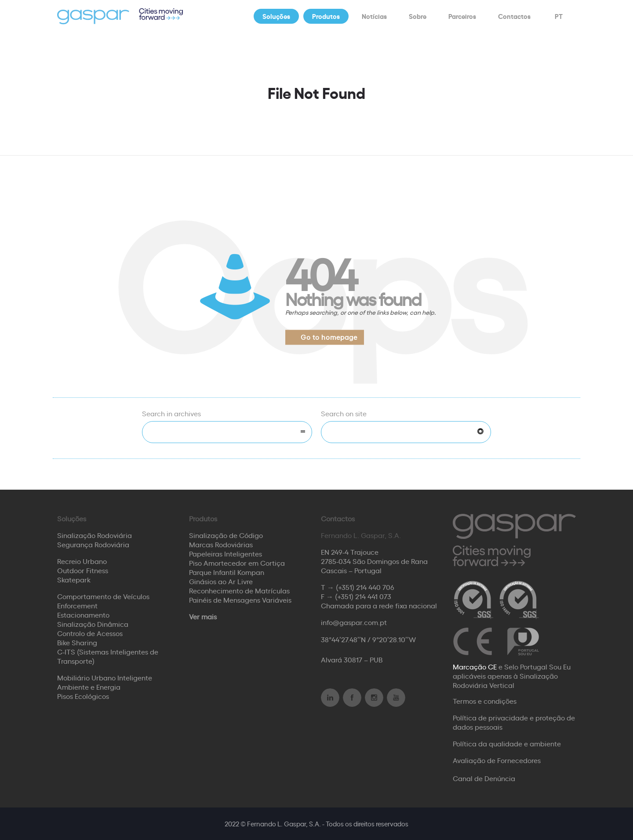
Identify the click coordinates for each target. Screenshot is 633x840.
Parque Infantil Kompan (227, 572)
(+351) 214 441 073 (363, 596)
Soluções (276, 16)
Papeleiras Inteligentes (226, 553)
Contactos (514, 16)
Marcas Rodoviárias (221, 544)
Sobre (418, 16)
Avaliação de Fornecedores (497, 760)
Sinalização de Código (226, 535)
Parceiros (462, 16)
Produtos (326, 16)
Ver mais (203, 616)
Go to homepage (329, 337)
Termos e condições (485, 701)
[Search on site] (406, 432)
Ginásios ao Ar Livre (221, 581)
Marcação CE (475, 666)
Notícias (374, 16)
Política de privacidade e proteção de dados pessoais (514, 722)
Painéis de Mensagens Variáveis (240, 600)
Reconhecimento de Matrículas (239, 590)
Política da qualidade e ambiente (507, 743)
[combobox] (227, 432)
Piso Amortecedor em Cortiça (237, 563)
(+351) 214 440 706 (365, 587)
